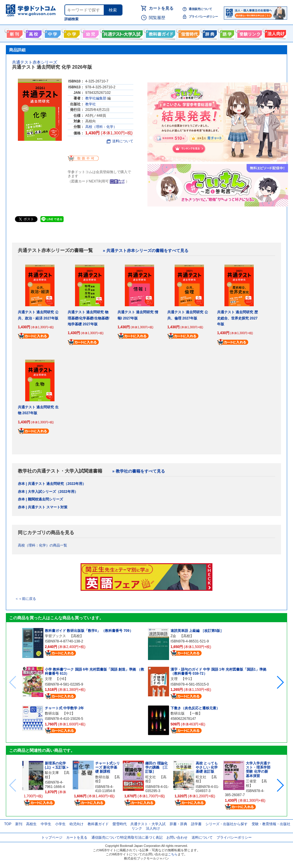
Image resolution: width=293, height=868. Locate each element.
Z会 (173, 636)
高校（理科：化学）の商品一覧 (42, 545)
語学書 (226, 33)
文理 (48, 679)
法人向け (275, 33)
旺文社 (151, 777)
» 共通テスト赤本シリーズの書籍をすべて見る (146, 251)
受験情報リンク (249, 33)
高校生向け (33, 33)
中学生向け (52, 33)
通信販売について (200, 9)
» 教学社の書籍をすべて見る (139, 471)
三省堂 (251, 781)
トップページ (52, 837)
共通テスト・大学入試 (122, 33)
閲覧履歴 (157, 18)
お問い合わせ (177, 837)
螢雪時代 (188, 33)
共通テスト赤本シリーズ (35, 62)
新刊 (19, 824)
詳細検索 (71, 19)
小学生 (60, 824)
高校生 (31, 824)
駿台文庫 (52, 773)
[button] (280, 682)
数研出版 (52, 713)
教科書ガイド (160, 33)
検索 (113, 10)
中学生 (46, 824)
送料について (120, 141)
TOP (8, 824)
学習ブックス (55, 636)
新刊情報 (14, 33)
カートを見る (161, 8)
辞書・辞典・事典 (209, 33)
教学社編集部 (96, 98)
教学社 (91, 104)
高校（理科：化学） (101, 127)
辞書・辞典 (178, 824)
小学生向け (71, 33)
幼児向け (90, 33)
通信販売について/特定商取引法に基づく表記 (127, 837)
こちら (173, 854)
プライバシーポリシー (203, 17)
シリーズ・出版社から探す (226, 824)
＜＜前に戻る (25, 599)
